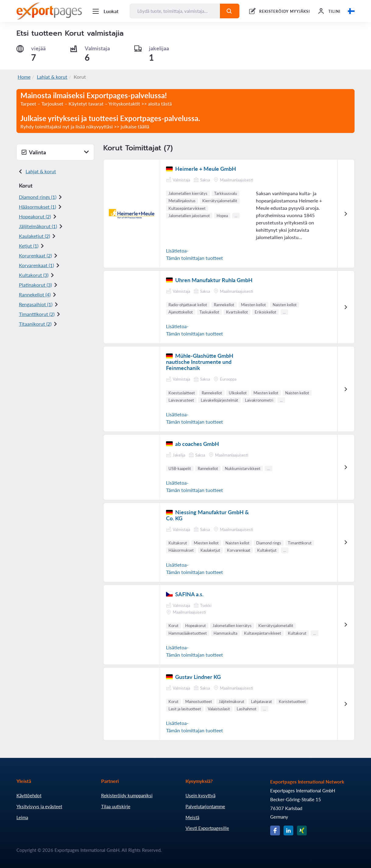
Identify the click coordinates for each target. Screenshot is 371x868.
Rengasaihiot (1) (36, 304)
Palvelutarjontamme (205, 806)
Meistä (192, 817)
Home (24, 77)
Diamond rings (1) (38, 197)
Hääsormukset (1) (37, 207)
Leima (22, 817)
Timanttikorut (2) (37, 314)
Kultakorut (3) (34, 275)
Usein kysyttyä (200, 795)
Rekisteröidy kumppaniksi (127, 795)
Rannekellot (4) (35, 294)
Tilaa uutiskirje (116, 806)
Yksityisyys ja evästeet (39, 806)
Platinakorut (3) (35, 285)
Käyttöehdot (29, 795)
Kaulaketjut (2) (34, 236)
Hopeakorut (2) (35, 216)
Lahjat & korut (52, 77)
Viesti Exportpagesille (207, 828)
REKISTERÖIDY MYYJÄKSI (285, 11)
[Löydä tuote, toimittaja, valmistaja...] (175, 11)
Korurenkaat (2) (35, 255)
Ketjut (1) (29, 246)
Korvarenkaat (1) (36, 265)
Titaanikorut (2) (35, 324)
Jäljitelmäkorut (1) (38, 226)
